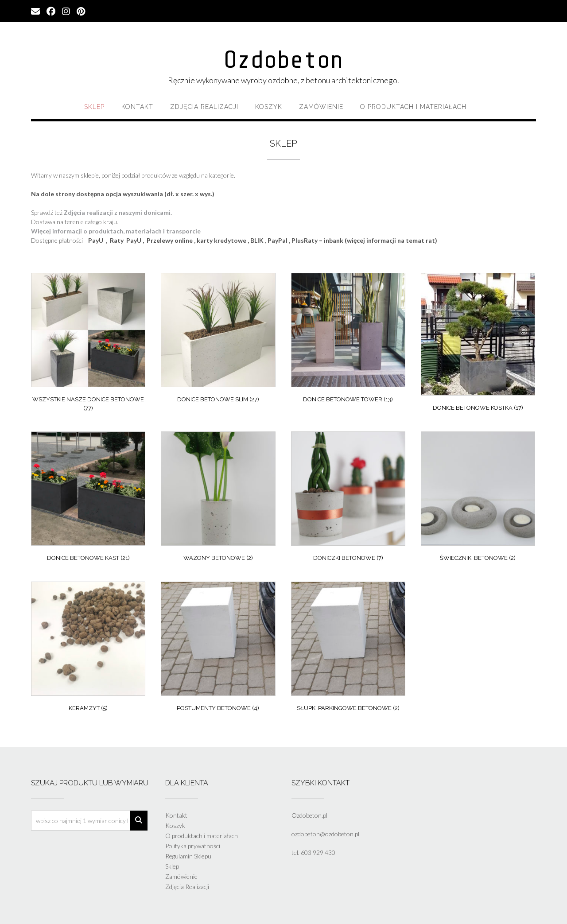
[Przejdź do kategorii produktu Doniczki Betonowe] (348, 499)
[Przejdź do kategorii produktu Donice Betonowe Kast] (88, 499)
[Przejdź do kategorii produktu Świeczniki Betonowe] (478, 499)
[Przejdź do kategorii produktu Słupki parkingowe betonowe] (348, 649)
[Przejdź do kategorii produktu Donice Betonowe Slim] (218, 340)
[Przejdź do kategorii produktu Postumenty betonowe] (218, 649)
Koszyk (269, 107)
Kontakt (137, 107)
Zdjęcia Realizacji (204, 107)
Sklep (94, 107)
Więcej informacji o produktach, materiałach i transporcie (116, 231)
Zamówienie (321, 107)
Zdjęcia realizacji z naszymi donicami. (118, 212)
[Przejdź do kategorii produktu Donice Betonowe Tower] (348, 340)
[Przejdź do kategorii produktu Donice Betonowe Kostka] (478, 344)
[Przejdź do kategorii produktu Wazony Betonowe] (218, 499)
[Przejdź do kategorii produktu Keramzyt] (88, 649)
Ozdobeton (283, 60)
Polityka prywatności (193, 846)
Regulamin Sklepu (188, 856)
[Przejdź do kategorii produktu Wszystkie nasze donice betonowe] (88, 344)
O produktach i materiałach (413, 107)
